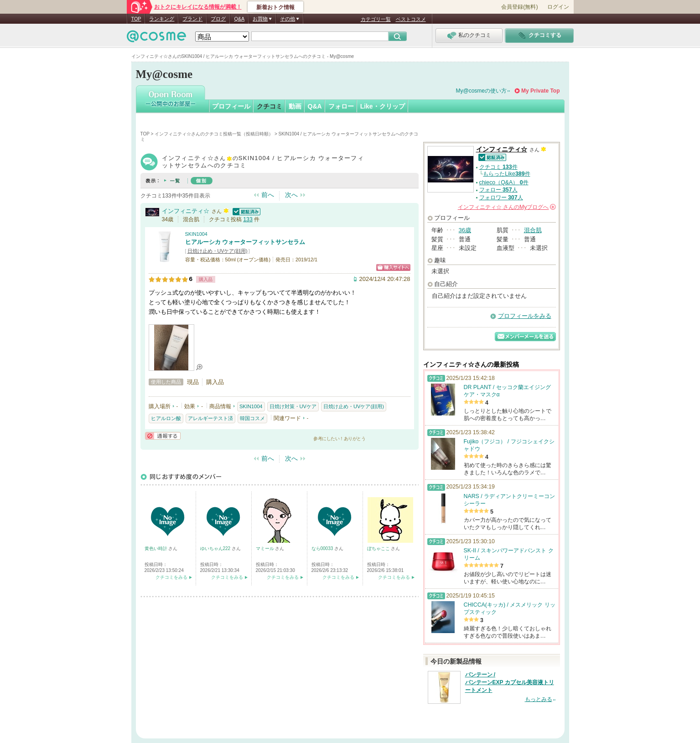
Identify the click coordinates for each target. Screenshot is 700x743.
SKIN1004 (196, 234)
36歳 (465, 230)
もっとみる (539, 699)
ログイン (558, 7)
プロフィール (231, 106)
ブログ (218, 19)
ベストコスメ (411, 19)
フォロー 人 (498, 190)
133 (248, 219)
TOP (136, 19)
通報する (163, 436)
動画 (295, 106)
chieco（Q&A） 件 (504, 182)
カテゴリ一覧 (376, 19)
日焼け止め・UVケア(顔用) (218, 251)
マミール (266, 548)
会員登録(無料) (519, 7)
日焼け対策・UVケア (293, 406)
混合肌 (533, 230)
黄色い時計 (157, 548)
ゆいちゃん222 (216, 548)
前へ (268, 195)
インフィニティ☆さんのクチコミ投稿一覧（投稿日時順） (214, 134)
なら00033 (323, 548)
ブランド (192, 19)
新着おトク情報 (275, 7)
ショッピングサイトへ (393, 268)
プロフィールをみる (525, 316)
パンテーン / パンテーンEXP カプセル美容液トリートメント (510, 682)
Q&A (239, 19)
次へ (291, 195)
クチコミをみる (171, 577)
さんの (507, 207)
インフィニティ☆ (186, 211)
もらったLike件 (506, 174)
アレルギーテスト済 (210, 418)
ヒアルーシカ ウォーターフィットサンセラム (245, 242)
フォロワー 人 (501, 197)
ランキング (162, 19)
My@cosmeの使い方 (482, 91)
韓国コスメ (252, 418)
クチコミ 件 (498, 167)
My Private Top (540, 91)
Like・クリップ (383, 106)
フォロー (341, 106)
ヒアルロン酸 (166, 418)
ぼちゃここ (379, 548)
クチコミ (270, 106)
